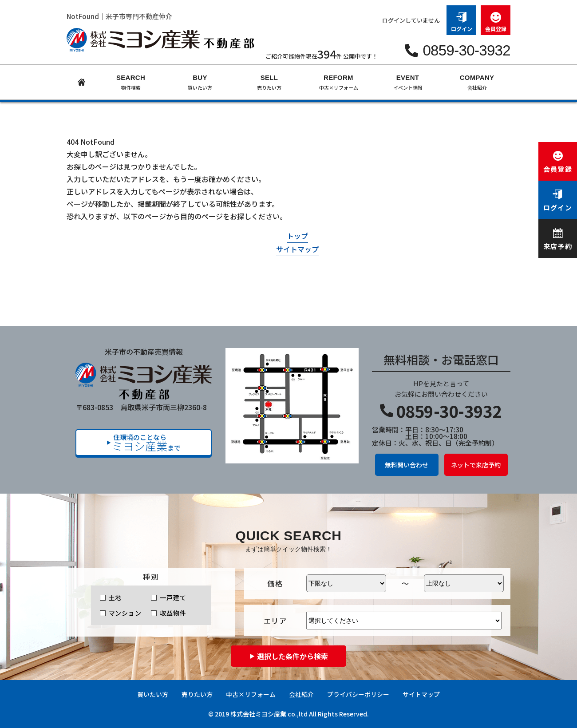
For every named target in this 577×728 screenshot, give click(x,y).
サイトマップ (297, 249)
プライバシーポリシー (358, 694)
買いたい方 (153, 694)
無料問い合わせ (407, 465)
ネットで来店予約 (476, 465)
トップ (297, 236)
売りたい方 (197, 694)
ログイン (461, 19)
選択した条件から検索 (292, 656)
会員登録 (496, 19)
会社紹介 (301, 694)
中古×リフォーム (251, 694)
